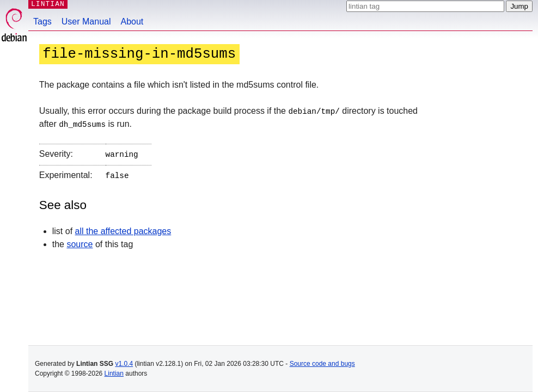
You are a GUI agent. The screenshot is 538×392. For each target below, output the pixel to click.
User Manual (86, 22)
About (132, 22)
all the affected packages (123, 228)
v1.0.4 (124, 364)
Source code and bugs (322, 364)
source (80, 241)
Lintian (114, 373)
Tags (42, 22)
